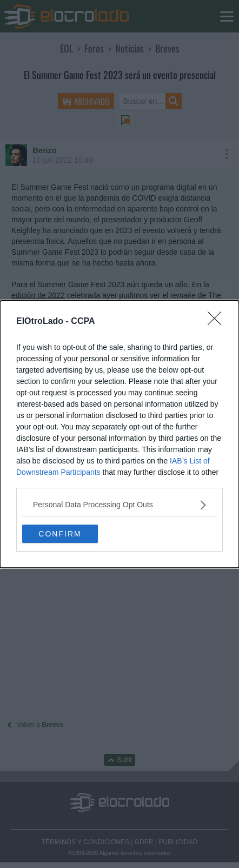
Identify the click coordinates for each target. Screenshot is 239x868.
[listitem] (119, 505)
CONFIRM (60, 533)
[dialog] (119, 434)
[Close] (218, 322)
